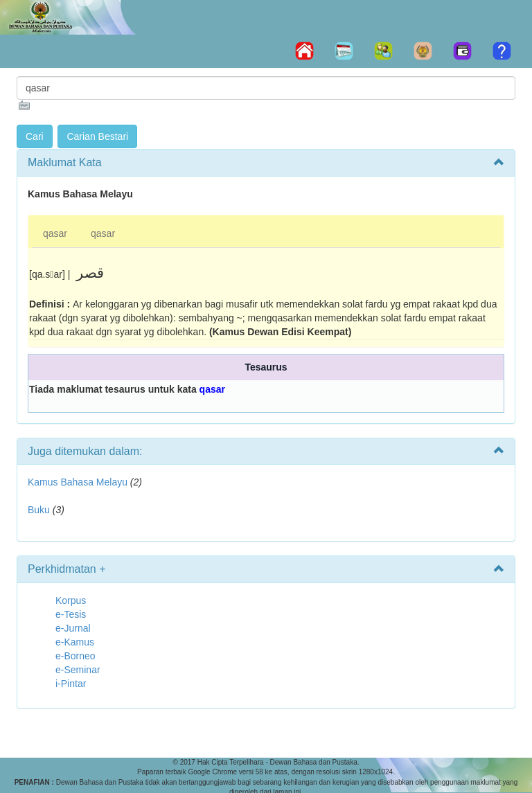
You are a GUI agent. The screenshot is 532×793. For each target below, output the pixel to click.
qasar (55, 233)
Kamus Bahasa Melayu (79, 482)
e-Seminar (78, 670)
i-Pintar (71, 684)
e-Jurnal (73, 628)
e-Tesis (71, 614)
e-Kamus (75, 642)
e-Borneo (76, 656)
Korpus (71, 600)
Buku (39, 510)
